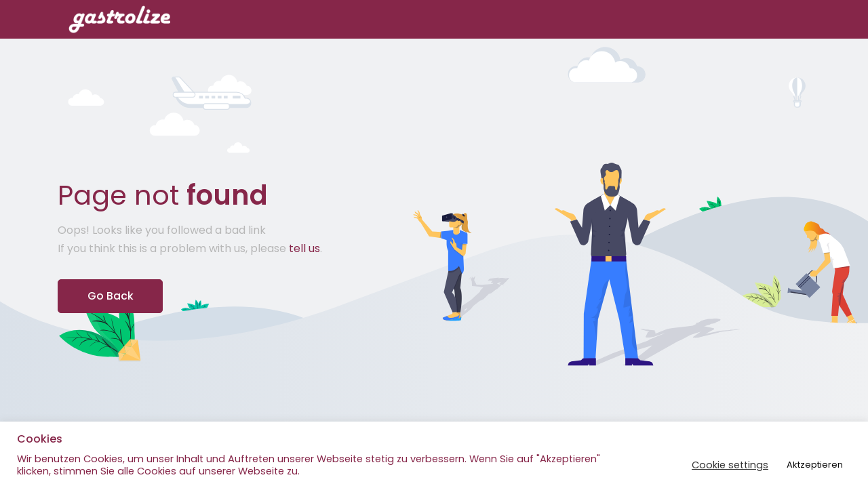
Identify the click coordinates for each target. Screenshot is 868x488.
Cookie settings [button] (730, 465)
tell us (304, 248)
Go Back (111, 296)
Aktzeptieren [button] (815, 465)
